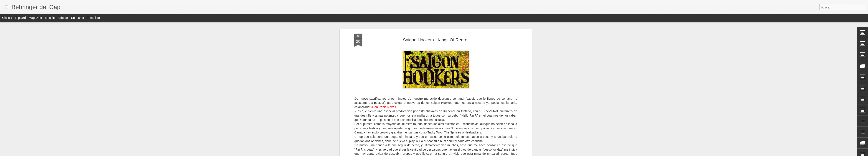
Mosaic (50, 18)
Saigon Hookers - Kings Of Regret (436, 39)
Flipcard (20, 18)
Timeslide (93, 18)
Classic (7, 18)
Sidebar (63, 18)
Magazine (35, 18)
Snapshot (78, 18)
